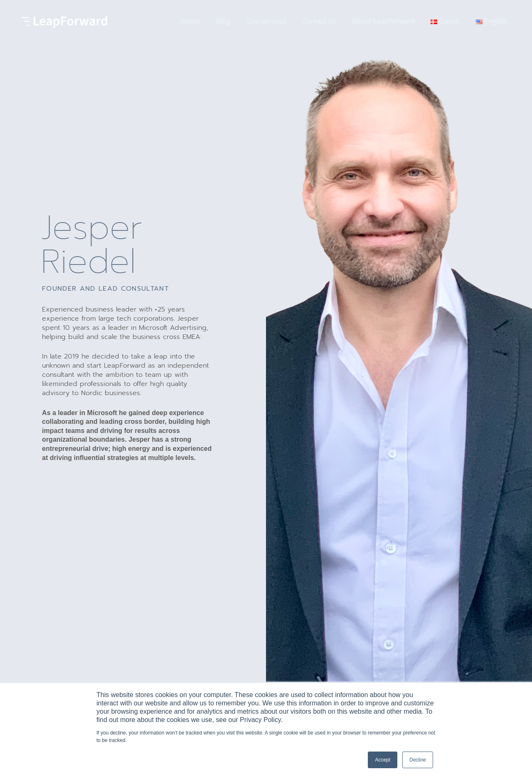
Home (210, 21)
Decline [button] (418, 760)
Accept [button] (383, 760)
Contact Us (330, 21)
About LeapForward (391, 21)
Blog (240, 21)
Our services (280, 21)
